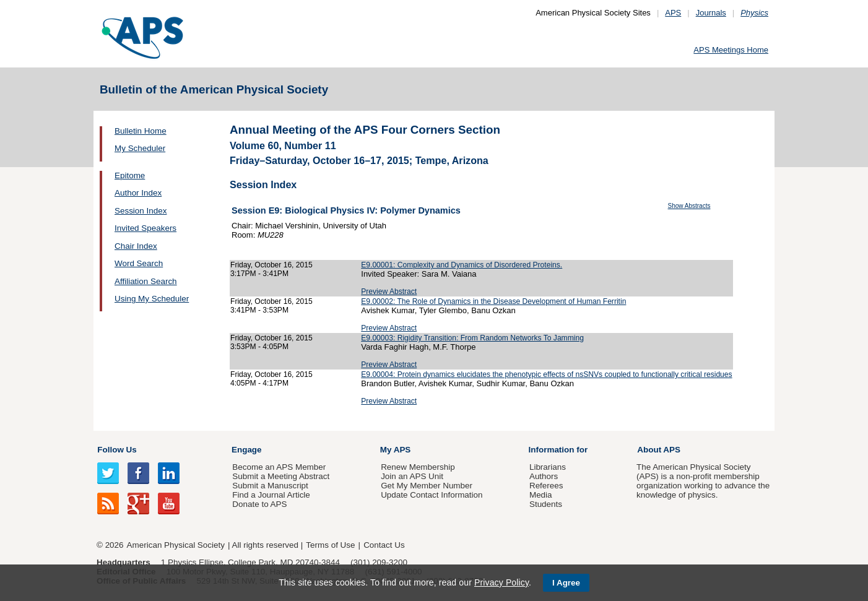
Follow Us (117, 450)
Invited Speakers (145, 228)
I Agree (566, 583)
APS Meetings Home (731, 50)
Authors (544, 476)
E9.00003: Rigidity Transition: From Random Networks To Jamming (472, 338)
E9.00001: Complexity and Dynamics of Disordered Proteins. (462, 265)
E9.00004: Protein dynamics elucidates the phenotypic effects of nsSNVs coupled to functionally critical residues (546, 374)
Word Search (139, 263)
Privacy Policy (501, 582)
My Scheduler (140, 148)
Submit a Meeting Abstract (281, 476)
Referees (546, 486)
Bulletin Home (141, 131)
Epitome (130, 175)
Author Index (138, 193)
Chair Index (136, 246)
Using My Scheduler (152, 299)
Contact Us (384, 545)
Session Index (141, 211)
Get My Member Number (427, 486)
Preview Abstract (389, 292)
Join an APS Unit (412, 476)
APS (673, 13)
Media (541, 495)
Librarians (548, 467)
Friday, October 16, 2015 (271, 265)
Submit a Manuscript (270, 486)
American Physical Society (176, 545)
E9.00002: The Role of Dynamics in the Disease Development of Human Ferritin (493, 301)
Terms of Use (330, 545)
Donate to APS (259, 504)
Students (546, 504)
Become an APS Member (279, 467)
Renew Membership (418, 467)
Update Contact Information (432, 495)
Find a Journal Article (271, 495)
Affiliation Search (146, 281)
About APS (659, 450)
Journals (711, 13)
